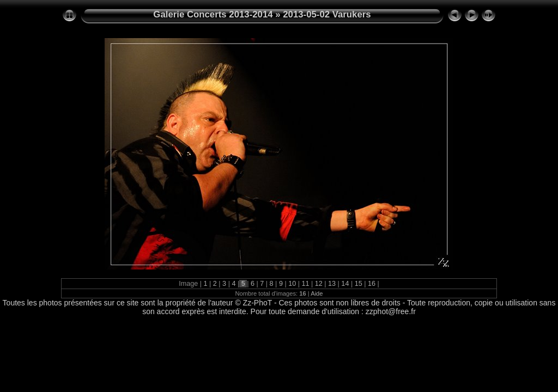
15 (358, 284)
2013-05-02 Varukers (327, 14)
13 (332, 284)
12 (319, 284)
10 (292, 284)
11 (305, 284)
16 (371, 284)
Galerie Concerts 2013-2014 (213, 14)
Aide (317, 293)
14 (345, 284)
